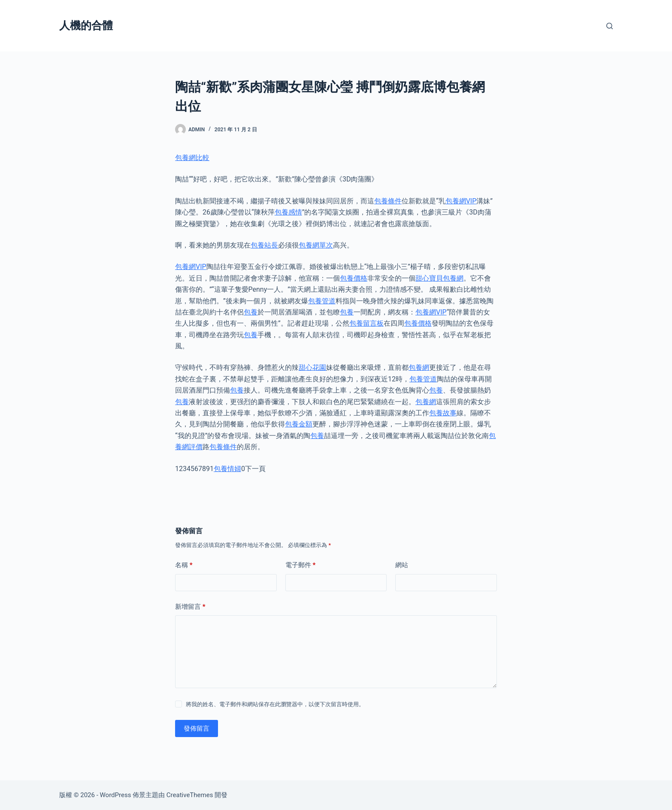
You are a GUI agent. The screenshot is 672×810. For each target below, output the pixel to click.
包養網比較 (192, 158)
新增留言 (190, 607)
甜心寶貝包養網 (439, 278)
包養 (251, 312)
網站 (402, 565)
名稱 (184, 565)
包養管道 (322, 301)
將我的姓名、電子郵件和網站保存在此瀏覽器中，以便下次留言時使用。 (275, 704)
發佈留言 (197, 728)
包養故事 (443, 413)
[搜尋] (610, 26)
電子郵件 (301, 565)
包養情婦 (227, 469)
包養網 (419, 367)
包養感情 (288, 212)
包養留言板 (366, 323)
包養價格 (354, 278)
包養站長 (264, 245)
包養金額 (299, 424)
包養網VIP (461, 201)
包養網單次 (316, 245)
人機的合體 (86, 26)
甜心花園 (312, 367)
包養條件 (388, 201)
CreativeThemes (190, 795)
